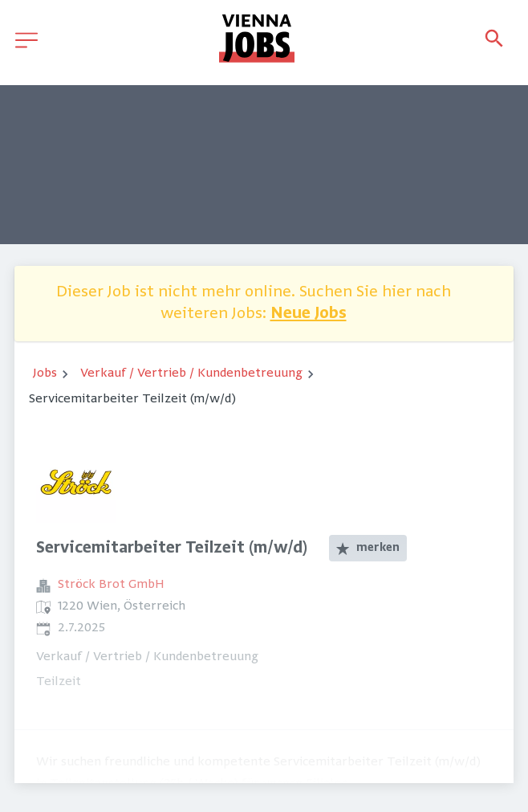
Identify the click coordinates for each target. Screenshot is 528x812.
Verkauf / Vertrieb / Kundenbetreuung (191, 373)
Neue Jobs (309, 314)
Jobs (45, 373)
